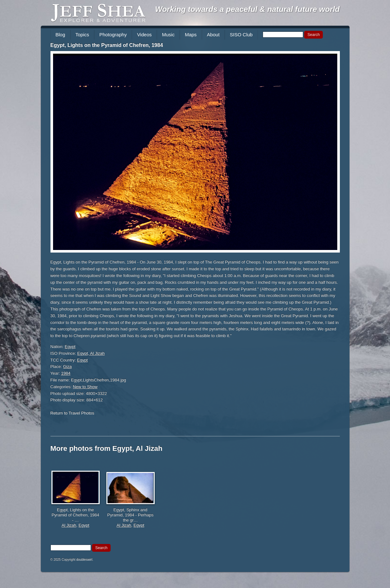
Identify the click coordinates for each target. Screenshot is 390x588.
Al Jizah (69, 525)
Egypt (70, 347)
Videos (144, 35)
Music (168, 35)
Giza (67, 366)
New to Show (85, 387)
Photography (113, 35)
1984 (66, 373)
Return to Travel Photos (73, 413)
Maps (191, 35)
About (213, 35)
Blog (60, 35)
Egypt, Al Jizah (91, 353)
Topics (82, 35)
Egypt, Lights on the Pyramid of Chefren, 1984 (107, 45)
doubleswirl (84, 560)
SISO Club (241, 35)
